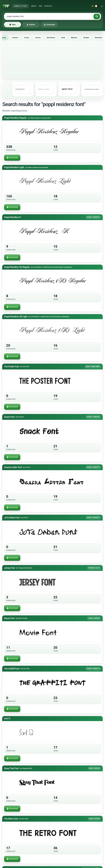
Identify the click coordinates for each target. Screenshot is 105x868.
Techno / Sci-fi (94, 568)
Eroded (88, 38)
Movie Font (9, 618)
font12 (7, 718)
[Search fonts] (97, 16)
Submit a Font (21, 6)
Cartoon (17, 38)
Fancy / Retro (94, 768)
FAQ (41, 6)
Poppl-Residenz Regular (15, 118)
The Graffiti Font (12, 668)
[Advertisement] (53, 59)
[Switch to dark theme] (97, 6)
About (34, 6)
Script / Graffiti (93, 217)
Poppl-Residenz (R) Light (16, 317)
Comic (28, 38)
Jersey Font (10, 568)
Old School (52, 38)
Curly (64, 38)
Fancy (5, 38)
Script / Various (93, 417)
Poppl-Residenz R (12, 217)
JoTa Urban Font (12, 517)
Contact (48, 6)
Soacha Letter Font (13, 467)
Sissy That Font (11, 768)
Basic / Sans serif (93, 366)
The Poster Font (12, 366)
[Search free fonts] (49, 16)
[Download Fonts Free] (6, 6)
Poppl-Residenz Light (14, 167)
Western (76, 38)
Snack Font (9, 417)
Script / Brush (94, 618)
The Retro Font (11, 819)
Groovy (39, 38)
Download (12, 158)
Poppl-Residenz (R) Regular (17, 267)
